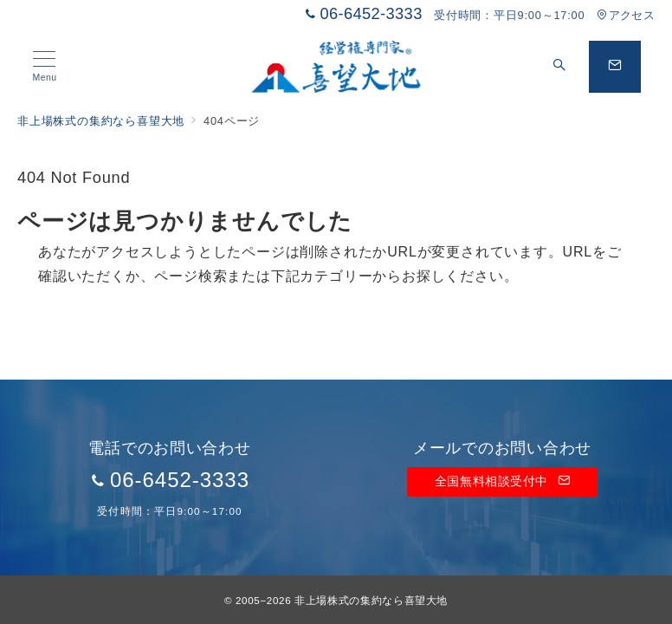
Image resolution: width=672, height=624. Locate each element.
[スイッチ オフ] (559, 67)
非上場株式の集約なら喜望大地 (371, 600)
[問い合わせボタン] (615, 67)
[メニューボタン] (45, 67)
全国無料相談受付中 (502, 481)
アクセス (626, 15)
